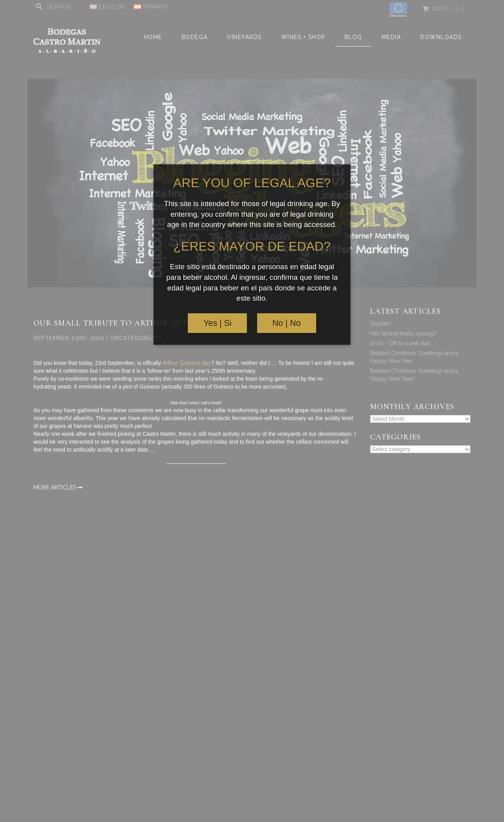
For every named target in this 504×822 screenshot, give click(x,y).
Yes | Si (218, 323)
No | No (287, 323)
